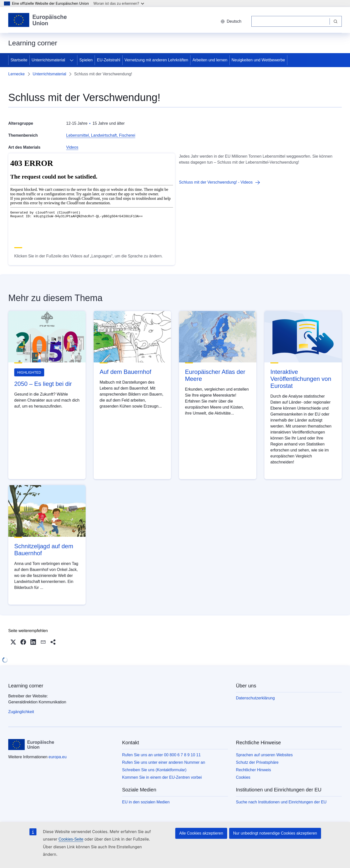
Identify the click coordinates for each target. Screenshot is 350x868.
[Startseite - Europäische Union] (38, 20)
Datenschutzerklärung (255, 698)
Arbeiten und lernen (210, 60)
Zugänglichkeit (21, 712)
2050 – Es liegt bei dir (43, 384)
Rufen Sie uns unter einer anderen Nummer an (164, 762)
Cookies (243, 777)
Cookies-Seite (71, 839)
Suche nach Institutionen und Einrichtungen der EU (281, 802)
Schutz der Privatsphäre (257, 762)
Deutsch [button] (231, 21)
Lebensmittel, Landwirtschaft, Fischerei (101, 135)
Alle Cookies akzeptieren (201, 833)
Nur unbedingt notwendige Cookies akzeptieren (275, 833)
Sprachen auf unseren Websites (264, 755)
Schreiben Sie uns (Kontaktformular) (154, 770)
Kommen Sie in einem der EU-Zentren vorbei (162, 777)
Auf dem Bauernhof (125, 372)
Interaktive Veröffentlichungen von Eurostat (301, 379)
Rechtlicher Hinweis (254, 770)
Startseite (19, 60)
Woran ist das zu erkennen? (119, 3)
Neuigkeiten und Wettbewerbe (258, 60)
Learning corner (26, 686)
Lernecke (16, 74)
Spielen (86, 60)
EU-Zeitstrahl (108, 60)
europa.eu (58, 757)
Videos (72, 147)
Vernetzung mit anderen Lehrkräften (156, 60)
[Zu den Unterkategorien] (72, 60)
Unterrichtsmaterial (48, 60)
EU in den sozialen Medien (146, 802)
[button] (13, 642)
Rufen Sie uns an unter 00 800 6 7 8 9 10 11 (161, 755)
